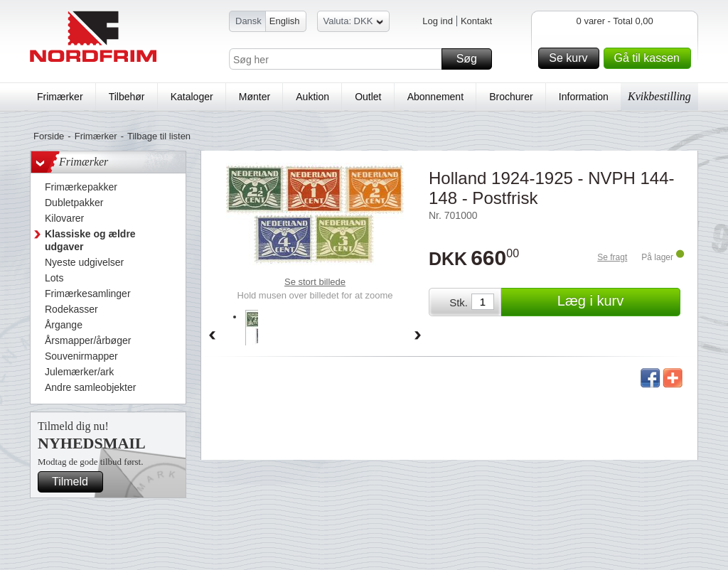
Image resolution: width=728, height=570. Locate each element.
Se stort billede (315, 282)
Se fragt (612, 257)
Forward (418, 336)
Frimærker (60, 97)
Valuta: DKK (354, 23)
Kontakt (476, 21)
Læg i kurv (617, 302)
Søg (472, 59)
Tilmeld (75, 482)
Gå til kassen (651, 58)
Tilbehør (127, 97)
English (285, 21)
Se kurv (572, 58)
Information (584, 97)
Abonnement (435, 97)
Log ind (438, 21)
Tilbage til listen (159, 136)
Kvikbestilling (659, 96)
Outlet (368, 97)
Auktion (312, 97)
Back (212, 336)
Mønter (255, 97)
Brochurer (511, 97)
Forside (49, 136)
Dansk (248, 21)
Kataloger (192, 97)
